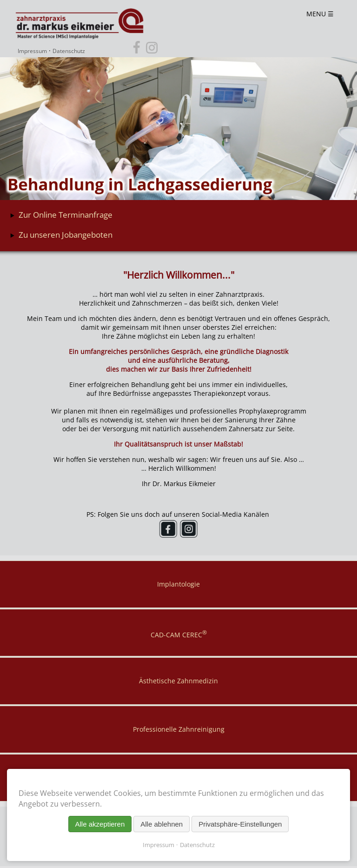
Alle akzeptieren (100, 824)
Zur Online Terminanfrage (66, 215)
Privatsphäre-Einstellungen (240, 824)
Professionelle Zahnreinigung (179, 729)
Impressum (32, 51)
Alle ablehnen (162, 824)
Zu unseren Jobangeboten (66, 235)
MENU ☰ (320, 14)
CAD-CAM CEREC (179, 634)
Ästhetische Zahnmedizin (178, 681)
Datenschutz (69, 51)
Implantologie (178, 584)
